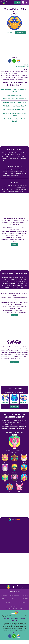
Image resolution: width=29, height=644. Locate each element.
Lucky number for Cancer (15, 95)
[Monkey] (14, 478)
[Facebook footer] (10, 636)
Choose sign (15, 407)
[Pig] (19, 488)
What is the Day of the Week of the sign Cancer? (15, 114)
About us (15, 620)
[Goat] (5, 478)
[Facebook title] (10, 61)
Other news (21, 602)
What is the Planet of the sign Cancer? (15, 110)
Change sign (9, 33)
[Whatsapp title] (14, 61)
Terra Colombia (15, 595)
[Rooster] (24, 478)
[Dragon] (14, 469)
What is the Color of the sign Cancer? (15, 106)
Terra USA (15, 599)
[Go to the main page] (4, 3)
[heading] (15, 244)
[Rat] (5, 459)
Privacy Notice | (14, 619)
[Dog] (10, 488)
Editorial (19, 608)
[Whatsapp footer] (14, 636)
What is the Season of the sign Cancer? (15, 99)
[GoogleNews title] (19, 61)
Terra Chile (4, 595)
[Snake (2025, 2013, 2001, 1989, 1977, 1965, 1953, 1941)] (15, 445)
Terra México (25, 595)
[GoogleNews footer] (19, 636)
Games (8, 602)
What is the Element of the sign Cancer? (15, 102)
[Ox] (14, 459)
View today (20, 33)
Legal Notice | (7, 619)
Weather (26, 599)
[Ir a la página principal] (2, 523)
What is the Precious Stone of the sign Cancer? (15, 120)
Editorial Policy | (22, 619)
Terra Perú (4, 599)
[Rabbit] (5, 469)
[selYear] (15, 435)
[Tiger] (24, 459)
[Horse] (24, 469)
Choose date (15, 362)
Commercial (10, 608)
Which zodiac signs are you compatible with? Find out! (15, 90)
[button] (23, 3)
